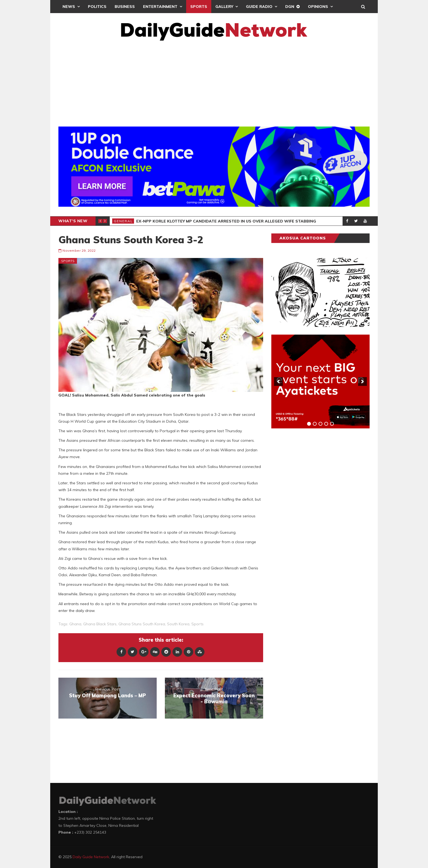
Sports (199, 7)
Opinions (318, 7)
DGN (290, 7)
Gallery (224, 7)
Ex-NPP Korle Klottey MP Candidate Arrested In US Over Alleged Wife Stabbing (226, 221)
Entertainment (160, 7)
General (123, 221)
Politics (97, 7)
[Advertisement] (214, 82)
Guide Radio (259, 7)
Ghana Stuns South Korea (142, 624)
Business (125, 7)
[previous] (278, 382)
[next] (362, 382)
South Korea (178, 624)
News (69, 7)
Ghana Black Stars (100, 624)
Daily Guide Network (91, 857)
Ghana (75, 624)
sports (197, 624)
